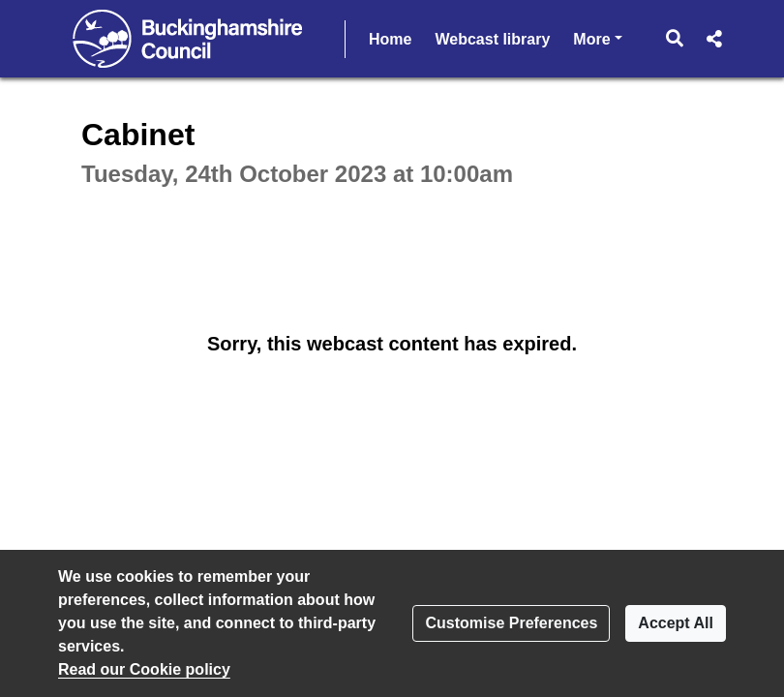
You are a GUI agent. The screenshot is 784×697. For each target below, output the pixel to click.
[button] (675, 39)
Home (390, 39)
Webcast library (492, 39)
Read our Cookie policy (144, 669)
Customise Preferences (511, 623)
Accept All (676, 623)
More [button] (597, 37)
